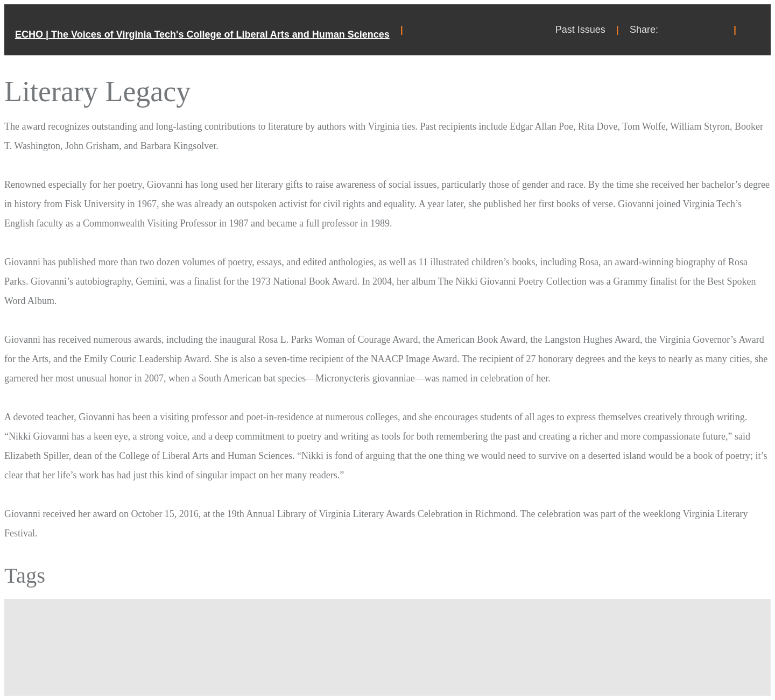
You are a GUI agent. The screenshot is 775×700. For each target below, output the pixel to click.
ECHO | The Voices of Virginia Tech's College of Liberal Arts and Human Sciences (202, 34)
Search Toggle (753, 30)
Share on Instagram (717, 30)
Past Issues (580, 30)
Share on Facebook (674, 30)
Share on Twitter (696, 30)
